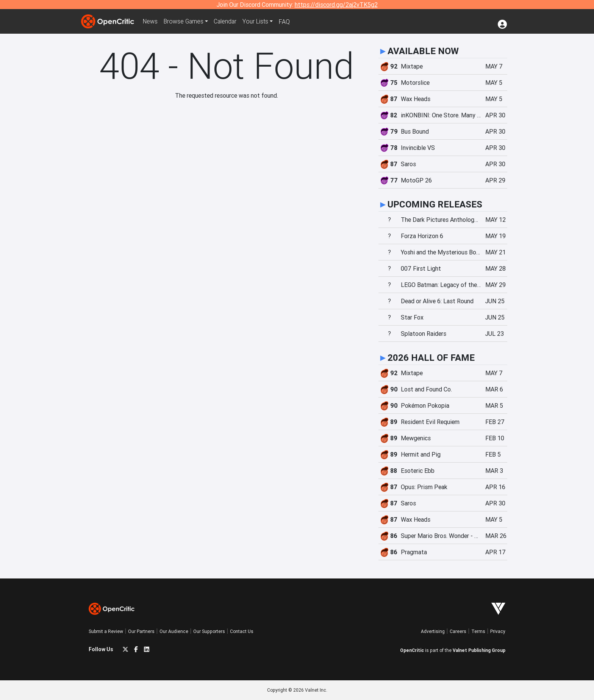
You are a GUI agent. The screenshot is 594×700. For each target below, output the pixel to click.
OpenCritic (412, 650)
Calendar (228, 22)
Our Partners (141, 631)
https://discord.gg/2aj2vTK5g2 (336, 5)
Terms (478, 631)
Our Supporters (209, 631)
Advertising (433, 631)
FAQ (287, 22)
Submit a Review (106, 631)
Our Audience (174, 631)
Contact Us (242, 631)
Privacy (498, 631)
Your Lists (258, 22)
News (151, 22)
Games (185, 22)
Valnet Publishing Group (479, 650)
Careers (458, 631)
